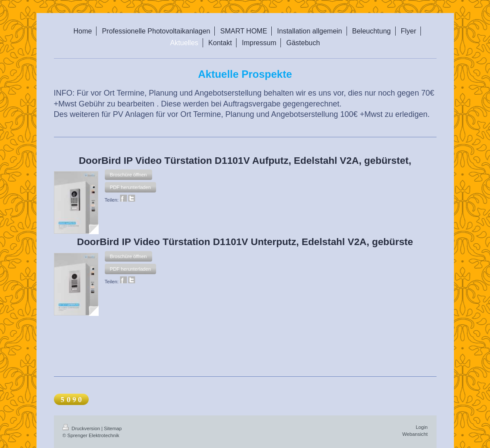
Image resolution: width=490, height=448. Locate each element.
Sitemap (113, 428)
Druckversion (82, 428)
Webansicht (415, 434)
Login (422, 427)
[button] (128, 175)
